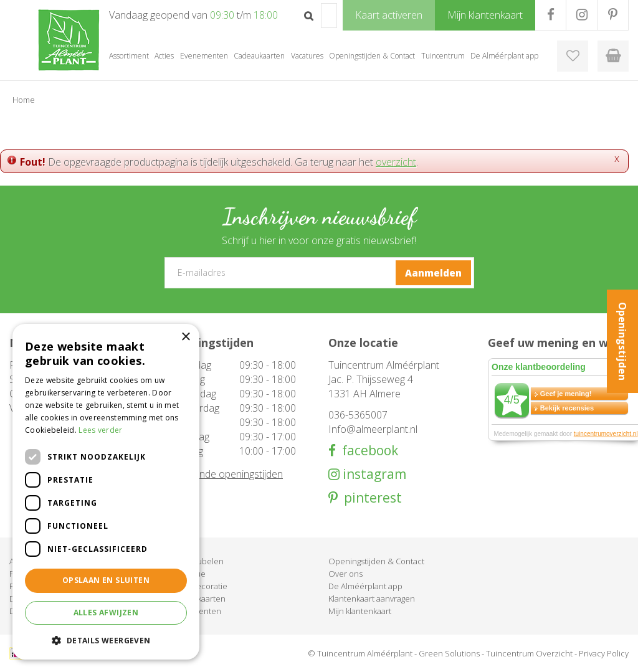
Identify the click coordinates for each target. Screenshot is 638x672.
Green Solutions (449, 653)
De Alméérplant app (365, 586)
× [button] (185, 337)
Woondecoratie (198, 586)
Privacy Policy (604, 653)
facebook (367, 451)
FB (550, 15)
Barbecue (187, 574)
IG (582, 15)
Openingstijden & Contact (376, 561)
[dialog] (106, 492)
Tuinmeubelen (196, 561)
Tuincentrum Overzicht (529, 653)
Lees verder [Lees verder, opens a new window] (100, 430)
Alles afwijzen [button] (106, 613)
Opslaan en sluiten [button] (106, 580)
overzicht (396, 162)
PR (613, 15)
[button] (106, 640)
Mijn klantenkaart (360, 611)
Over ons (345, 574)
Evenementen (195, 611)
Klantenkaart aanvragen (372, 599)
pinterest (370, 498)
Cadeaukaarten (197, 599)
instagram (373, 474)
